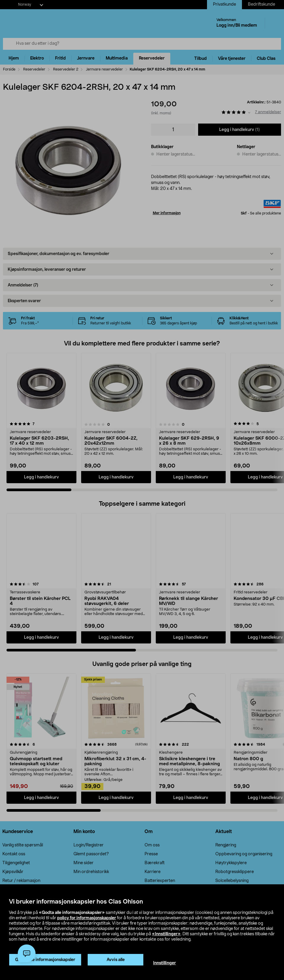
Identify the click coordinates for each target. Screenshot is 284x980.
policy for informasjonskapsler (87, 918)
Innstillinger (165, 963)
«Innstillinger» (166, 934)
